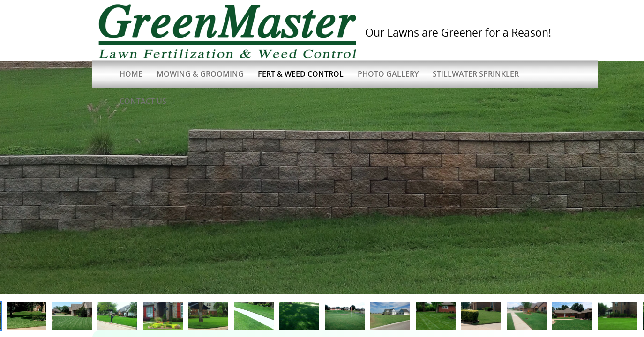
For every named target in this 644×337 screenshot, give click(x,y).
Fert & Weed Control (301, 74)
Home (131, 74)
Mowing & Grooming (200, 74)
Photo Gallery (388, 74)
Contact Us (143, 101)
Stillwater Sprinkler (476, 74)
